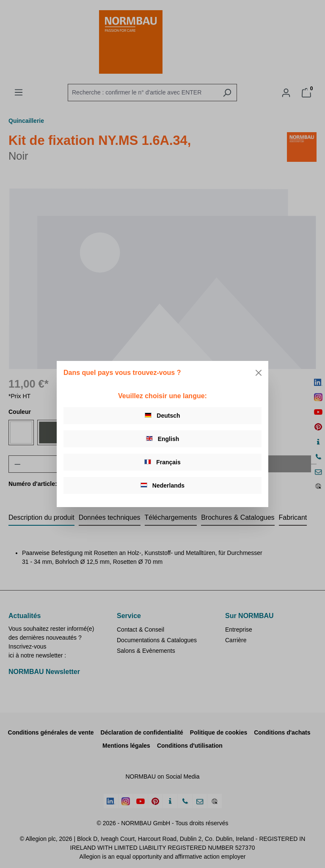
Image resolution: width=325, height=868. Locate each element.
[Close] (259, 373)
